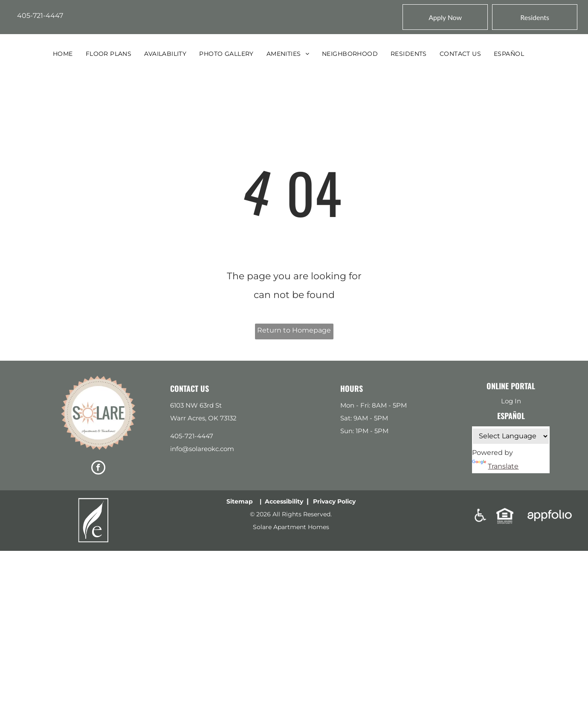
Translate (495, 466)
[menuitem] (63, 54)
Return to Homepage (294, 330)
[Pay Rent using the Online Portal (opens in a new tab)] (535, 17)
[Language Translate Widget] (511, 436)
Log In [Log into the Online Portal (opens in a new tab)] (511, 401)
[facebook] (98, 469)
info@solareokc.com (202, 449)
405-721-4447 (40, 16)
